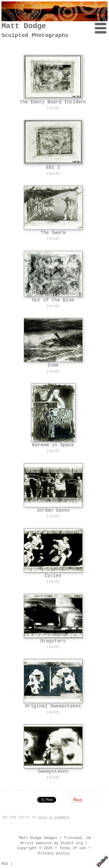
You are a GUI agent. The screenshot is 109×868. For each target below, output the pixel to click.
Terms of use (73, 848)
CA (88, 838)
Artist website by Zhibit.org (52, 843)
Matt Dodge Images (38, 838)
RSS (5, 864)
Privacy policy (54, 853)
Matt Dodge (24, 26)
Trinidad (73, 838)
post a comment (54, 817)
